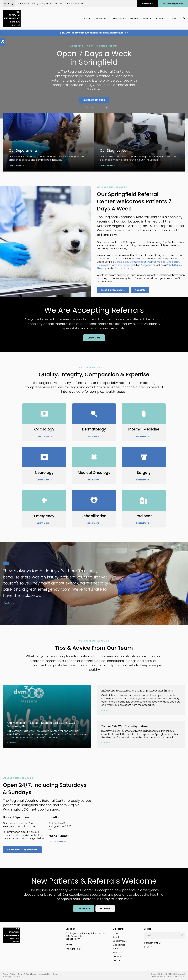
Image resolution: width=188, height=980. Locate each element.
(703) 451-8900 (75, 4)
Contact (173, 19)
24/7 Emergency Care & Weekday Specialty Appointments (93, 33)
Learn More (15, 165)
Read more (12, 743)
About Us (140, 290)
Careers (160, 19)
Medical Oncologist (168, 262)
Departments (102, 19)
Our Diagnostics (114, 150)
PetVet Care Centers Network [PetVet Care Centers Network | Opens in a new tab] (172, 977)
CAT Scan (117, 259)
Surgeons (147, 265)
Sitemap (7, 977)
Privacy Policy (9, 974)
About (87, 19)
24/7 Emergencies (173, 4)
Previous (87, 108)
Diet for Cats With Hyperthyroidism (125, 726)
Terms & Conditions (27, 974)
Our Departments (25, 150)
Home (116, 933)
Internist (152, 262)
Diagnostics (119, 19)
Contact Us (84, 908)
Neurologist (103, 265)
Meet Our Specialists (113, 290)
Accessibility (44, 974)
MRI (103, 259)
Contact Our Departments (22, 850)
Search (56, 974)
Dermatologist (138, 262)
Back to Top (19, 977)
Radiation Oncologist (123, 265)
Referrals (147, 4)
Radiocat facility (124, 268)
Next (101, 108)
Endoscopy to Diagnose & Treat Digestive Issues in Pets (137, 690)
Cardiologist (122, 262)
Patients (134, 19)
